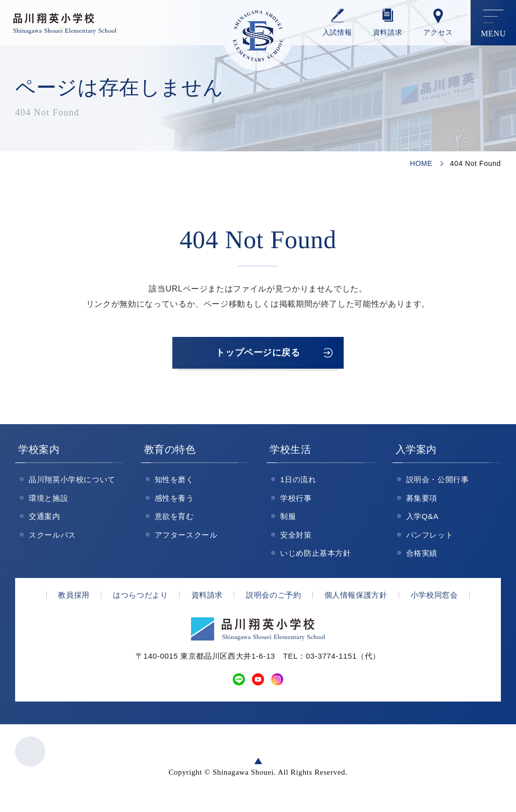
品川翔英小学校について (72, 483)
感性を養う (174, 502)
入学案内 (416, 453)
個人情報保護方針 (356, 598)
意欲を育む (174, 520)
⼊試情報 (337, 33)
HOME (421, 163)
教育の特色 (170, 453)
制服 (288, 520)
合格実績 (422, 557)
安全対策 (296, 538)
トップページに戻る (258, 355)
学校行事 (296, 502)
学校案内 (39, 453)
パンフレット (430, 538)
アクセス (438, 33)
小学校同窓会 (434, 598)
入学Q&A (423, 520)
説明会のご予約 (273, 598)
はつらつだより (140, 598)
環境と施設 (48, 502)
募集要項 (422, 502)
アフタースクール (186, 538)
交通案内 (45, 520)
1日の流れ (298, 483)
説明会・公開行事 (438, 483)
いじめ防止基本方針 (316, 557)
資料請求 (388, 33)
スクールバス (52, 538)
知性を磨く (174, 483)
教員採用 (74, 598)
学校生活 (291, 453)
